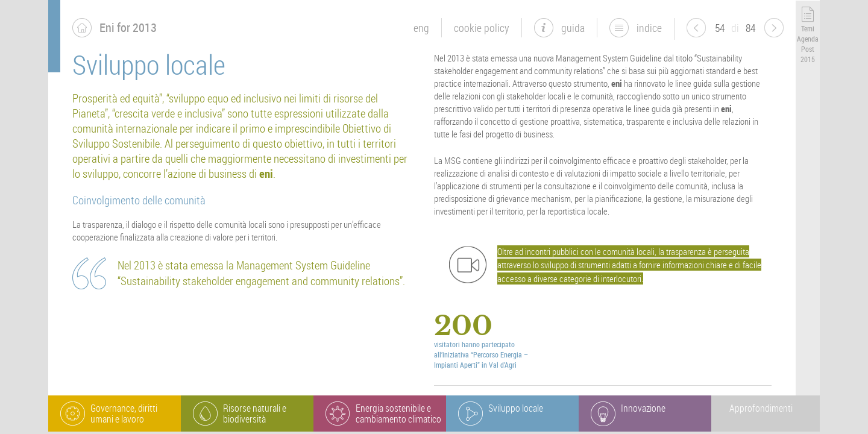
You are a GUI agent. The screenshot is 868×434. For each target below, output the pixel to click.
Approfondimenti (761, 408)
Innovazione (643, 408)
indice (649, 28)
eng (421, 28)
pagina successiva (774, 28)
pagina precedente (696, 28)
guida (573, 28)
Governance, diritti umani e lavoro (124, 414)
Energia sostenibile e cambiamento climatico (398, 414)
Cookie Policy (482, 28)
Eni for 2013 (128, 27)
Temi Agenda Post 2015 (808, 43)
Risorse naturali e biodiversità (255, 414)
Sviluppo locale (516, 408)
